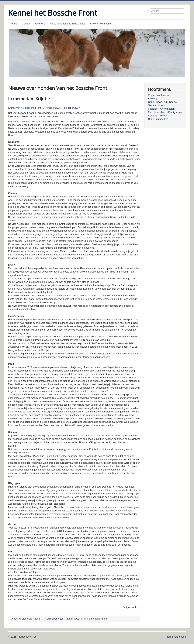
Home (14, 24)
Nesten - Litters (156, 105)
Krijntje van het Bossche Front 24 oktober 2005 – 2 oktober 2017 (44, 108)
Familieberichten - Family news (165, 112)
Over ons (40, 24)
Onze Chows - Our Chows (162, 102)
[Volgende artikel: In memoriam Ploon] (131, 607)
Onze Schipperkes (158, 119)
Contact (26, 24)
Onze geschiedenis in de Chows (68, 24)
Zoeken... (149, 8)
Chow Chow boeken (101, 24)
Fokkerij (152, 99)
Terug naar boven (176, 637)
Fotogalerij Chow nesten (161, 109)
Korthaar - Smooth (158, 116)
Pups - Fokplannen (158, 95)
